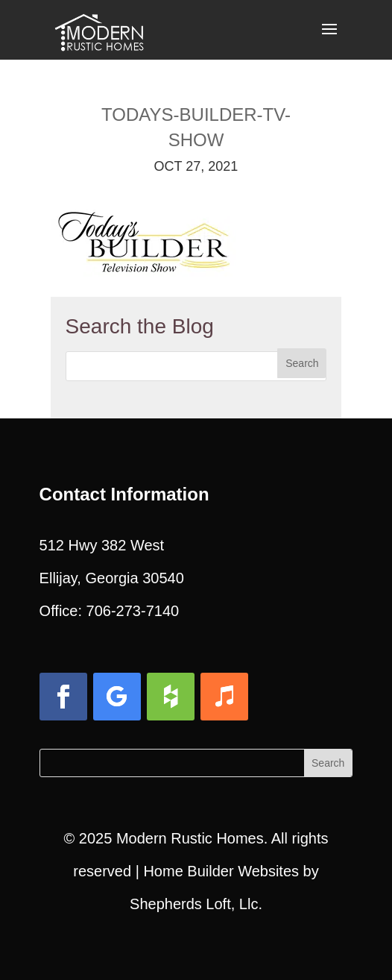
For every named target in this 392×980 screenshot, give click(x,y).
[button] (329, 39)
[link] (99, 28)
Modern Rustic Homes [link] (190, 838)
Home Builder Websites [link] (221, 871)
